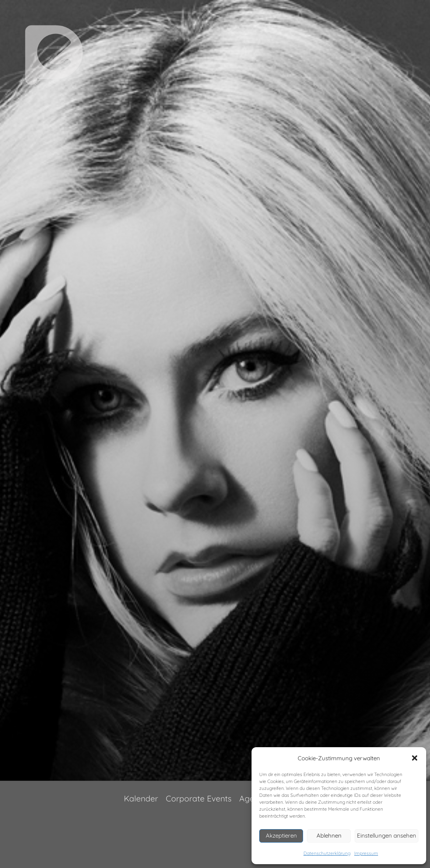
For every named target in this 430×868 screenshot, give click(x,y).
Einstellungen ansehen (387, 835)
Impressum (366, 853)
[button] (415, 758)
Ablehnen (329, 835)
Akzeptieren (281, 835)
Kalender (141, 798)
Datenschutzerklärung (327, 853)
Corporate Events (199, 798)
